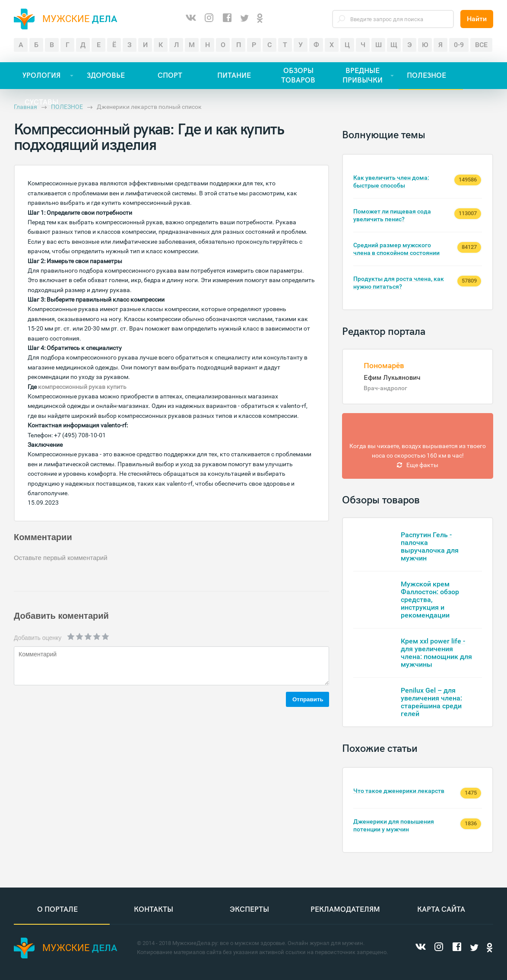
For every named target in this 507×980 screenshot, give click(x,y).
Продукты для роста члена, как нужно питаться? (399, 283)
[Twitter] (244, 19)
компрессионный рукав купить (82, 387)
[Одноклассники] (260, 19)
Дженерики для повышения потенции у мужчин (394, 825)
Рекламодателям (345, 910)
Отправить (308, 699)
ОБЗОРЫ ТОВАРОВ (298, 76)
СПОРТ (170, 76)
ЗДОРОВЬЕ (106, 76)
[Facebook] (227, 19)
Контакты (154, 910)
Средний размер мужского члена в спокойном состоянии (396, 249)
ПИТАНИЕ (234, 76)
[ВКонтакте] (191, 19)
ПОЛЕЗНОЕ (426, 76)
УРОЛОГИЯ (41, 76)
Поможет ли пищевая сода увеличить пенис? (392, 215)
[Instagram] (209, 19)
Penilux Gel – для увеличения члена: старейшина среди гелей (431, 702)
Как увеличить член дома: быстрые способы (391, 181)
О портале (57, 910)
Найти (477, 19)
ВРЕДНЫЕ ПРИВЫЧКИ (363, 76)
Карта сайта (441, 910)
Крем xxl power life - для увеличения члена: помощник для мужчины (436, 653)
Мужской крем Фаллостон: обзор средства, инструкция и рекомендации (430, 600)
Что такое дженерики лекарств (399, 791)
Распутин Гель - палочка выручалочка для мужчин (430, 546)
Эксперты (249, 910)
